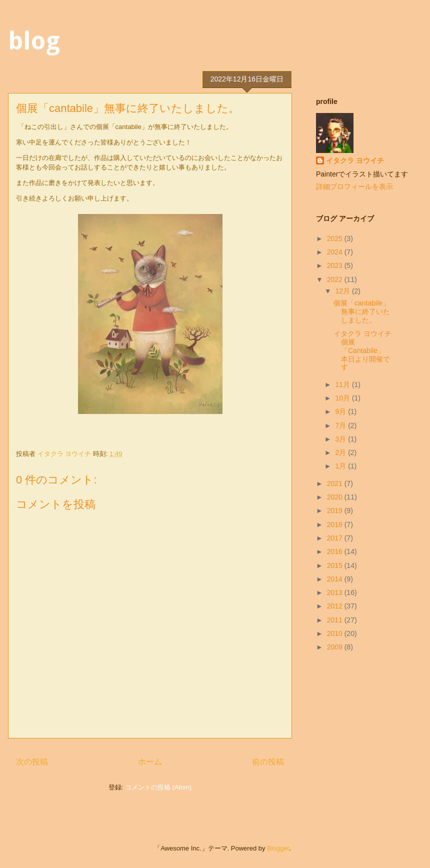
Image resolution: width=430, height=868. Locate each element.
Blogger (278, 848)
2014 (336, 579)
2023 (336, 265)
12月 (343, 291)
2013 (336, 592)
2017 (336, 538)
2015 (336, 565)
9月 (341, 411)
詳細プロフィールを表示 (354, 186)
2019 (336, 510)
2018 (336, 524)
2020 (336, 497)
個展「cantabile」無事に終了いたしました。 (362, 311)
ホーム (150, 762)
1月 (341, 466)
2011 (336, 620)
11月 (343, 384)
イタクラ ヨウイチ (355, 160)
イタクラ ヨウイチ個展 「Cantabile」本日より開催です (362, 350)
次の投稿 (32, 762)
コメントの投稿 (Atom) (158, 787)
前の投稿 (268, 762)
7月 (341, 425)
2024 (336, 252)
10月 (343, 398)
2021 (336, 483)
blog (34, 41)
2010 (336, 633)
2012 (336, 606)
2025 (336, 238)
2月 (341, 452)
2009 (336, 647)
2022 (336, 279)
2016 (336, 551)
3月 (341, 439)
